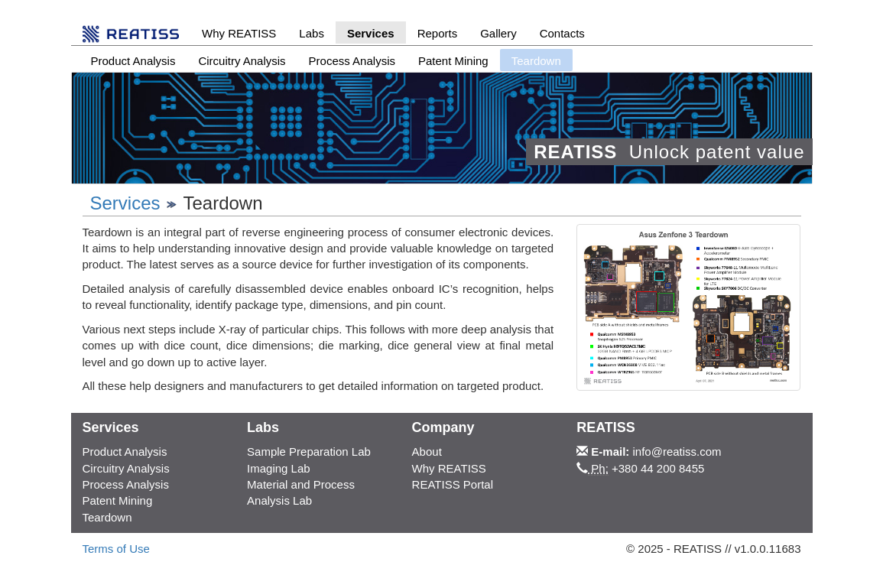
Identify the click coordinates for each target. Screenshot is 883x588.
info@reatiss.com (677, 452)
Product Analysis (133, 61)
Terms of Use (116, 549)
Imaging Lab (279, 468)
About (427, 452)
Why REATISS (239, 33)
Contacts (562, 33)
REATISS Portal (453, 484)
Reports (438, 33)
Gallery (498, 33)
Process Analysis (352, 61)
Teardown (107, 517)
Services (371, 33)
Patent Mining (453, 61)
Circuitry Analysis (242, 61)
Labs (312, 33)
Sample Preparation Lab (309, 452)
